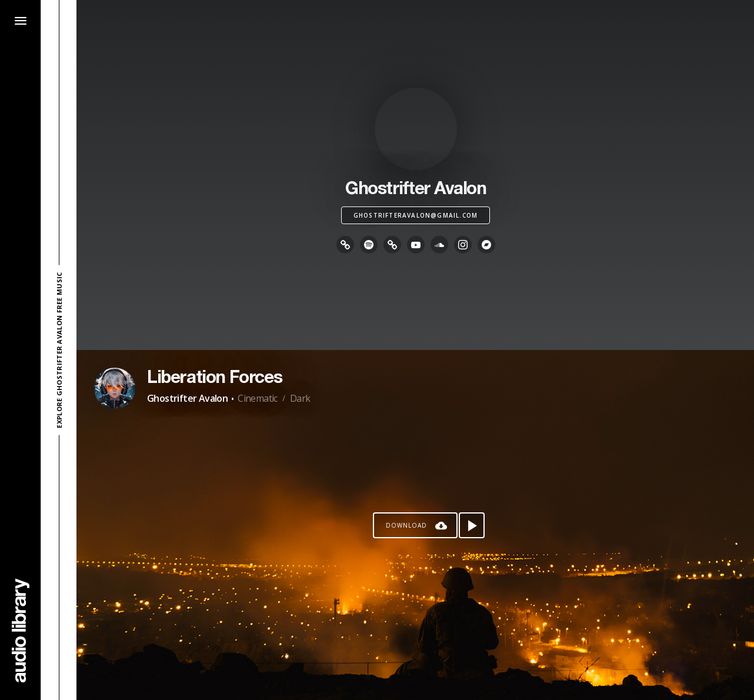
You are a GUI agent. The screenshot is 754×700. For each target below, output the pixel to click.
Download (406, 525)
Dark (300, 398)
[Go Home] (21, 630)
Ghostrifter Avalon (187, 398)
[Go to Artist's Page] (115, 388)
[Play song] (472, 525)
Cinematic (258, 398)
